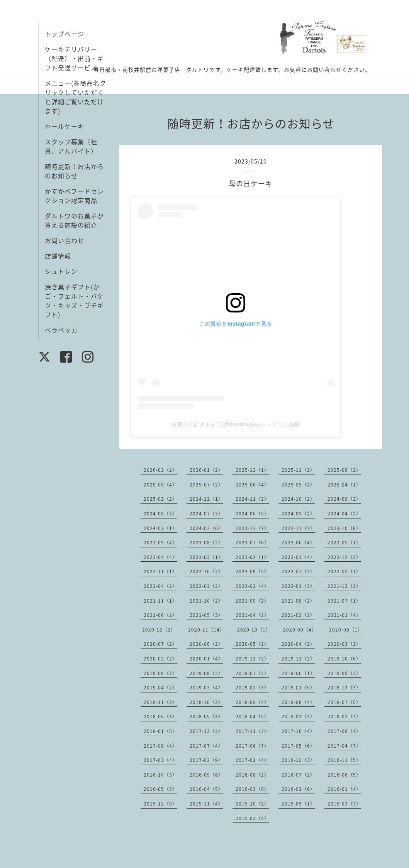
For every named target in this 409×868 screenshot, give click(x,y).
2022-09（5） (252, 571)
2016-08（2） (252, 775)
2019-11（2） (298, 659)
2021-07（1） (344, 601)
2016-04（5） (206, 789)
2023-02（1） (252, 557)
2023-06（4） (298, 542)
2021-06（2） (160, 615)
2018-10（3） (206, 702)
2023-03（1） (206, 557)
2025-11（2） (298, 470)
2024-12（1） (206, 499)
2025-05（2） (298, 485)
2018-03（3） (298, 716)
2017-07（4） (206, 746)
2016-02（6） (298, 789)
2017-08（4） (160, 746)
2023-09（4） (160, 542)
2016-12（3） (298, 760)
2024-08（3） (160, 513)
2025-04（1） (344, 485)
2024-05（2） (298, 513)
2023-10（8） (344, 528)
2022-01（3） (298, 586)
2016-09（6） (206, 775)
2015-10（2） (252, 804)
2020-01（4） (206, 659)
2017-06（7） (252, 746)
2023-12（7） (252, 528)
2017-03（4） (160, 760)
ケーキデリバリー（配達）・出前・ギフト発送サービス (74, 58)
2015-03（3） (344, 804)
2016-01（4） (344, 789)
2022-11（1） (160, 571)
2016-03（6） (252, 789)
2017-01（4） (252, 760)
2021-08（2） (298, 601)
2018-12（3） (344, 687)
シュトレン (61, 271)
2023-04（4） (160, 557)
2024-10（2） (298, 499)
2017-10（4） (298, 731)
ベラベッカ (61, 330)
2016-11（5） (344, 760)
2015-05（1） (298, 804)
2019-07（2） (252, 673)
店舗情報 (58, 256)
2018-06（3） (160, 716)
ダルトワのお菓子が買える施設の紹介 (74, 220)
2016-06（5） (344, 775)
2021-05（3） (206, 615)
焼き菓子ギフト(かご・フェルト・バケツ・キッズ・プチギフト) (74, 301)
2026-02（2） (160, 470)
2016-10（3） (160, 775)
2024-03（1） (160, 528)
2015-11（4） (206, 804)
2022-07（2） (298, 571)
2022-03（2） (206, 586)
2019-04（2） (160, 687)
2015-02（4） (252, 818)
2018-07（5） (344, 702)
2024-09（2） (344, 499)
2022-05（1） (344, 571)
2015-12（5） (160, 804)
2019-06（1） (298, 673)
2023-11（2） (298, 528)
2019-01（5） (298, 687)
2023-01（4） (298, 557)
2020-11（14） (206, 630)
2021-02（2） (298, 615)
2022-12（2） (344, 557)
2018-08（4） (298, 702)
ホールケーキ (64, 126)
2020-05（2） (252, 644)
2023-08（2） (206, 542)
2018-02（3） (344, 716)
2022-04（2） (160, 586)
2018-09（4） (252, 702)
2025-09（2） (344, 470)
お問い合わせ (64, 240)
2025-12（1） (252, 470)
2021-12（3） (344, 586)
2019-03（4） (206, 687)
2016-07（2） (298, 775)
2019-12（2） (252, 659)
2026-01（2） (206, 470)
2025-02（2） (160, 499)
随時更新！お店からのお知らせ (74, 171)
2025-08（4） (160, 485)
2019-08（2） (206, 673)
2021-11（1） (160, 601)
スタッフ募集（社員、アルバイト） (71, 146)
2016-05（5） (160, 789)
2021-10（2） (206, 601)
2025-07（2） (206, 485)
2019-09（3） (160, 673)
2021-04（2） (252, 615)
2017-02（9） (206, 760)
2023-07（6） (252, 542)
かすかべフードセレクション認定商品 (74, 196)
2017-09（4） (344, 731)
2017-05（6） (298, 746)
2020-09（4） (300, 630)
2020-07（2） (160, 644)
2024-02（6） (206, 528)
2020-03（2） (344, 644)
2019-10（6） (344, 659)
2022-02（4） (252, 586)
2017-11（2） (252, 731)
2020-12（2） (159, 630)
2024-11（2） (252, 499)
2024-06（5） (252, 513)
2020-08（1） (346, 630)
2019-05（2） (344, 673)
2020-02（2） (160, 659)
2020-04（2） (298, 644)
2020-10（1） (254, 630)
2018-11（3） (160, 702)
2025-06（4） (252, 485)
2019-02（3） (252, 687)
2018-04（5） (252, 716)
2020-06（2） (206, 644)
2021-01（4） (344, 615)
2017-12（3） (206, 731)
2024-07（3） (206, 513)
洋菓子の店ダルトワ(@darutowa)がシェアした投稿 (235, 424)
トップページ (64, 34)
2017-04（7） (344, 746)
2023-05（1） (344, 542)
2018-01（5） (160, 731)
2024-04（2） (344, 513)
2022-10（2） (206, 571)
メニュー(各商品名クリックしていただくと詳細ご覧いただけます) (76, 97)
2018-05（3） (206, 716)
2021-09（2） (252, 601)
